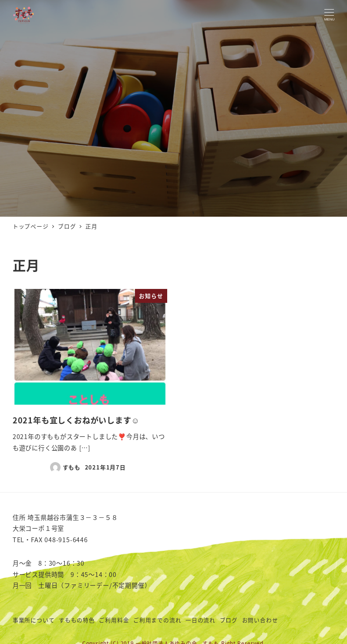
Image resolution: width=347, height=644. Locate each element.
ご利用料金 (114, 620)
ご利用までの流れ (157, 620)
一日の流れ (200, 620)
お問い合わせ (260, 620)
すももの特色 (77, 620)
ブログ (229, 620)
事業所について (34, 620)
